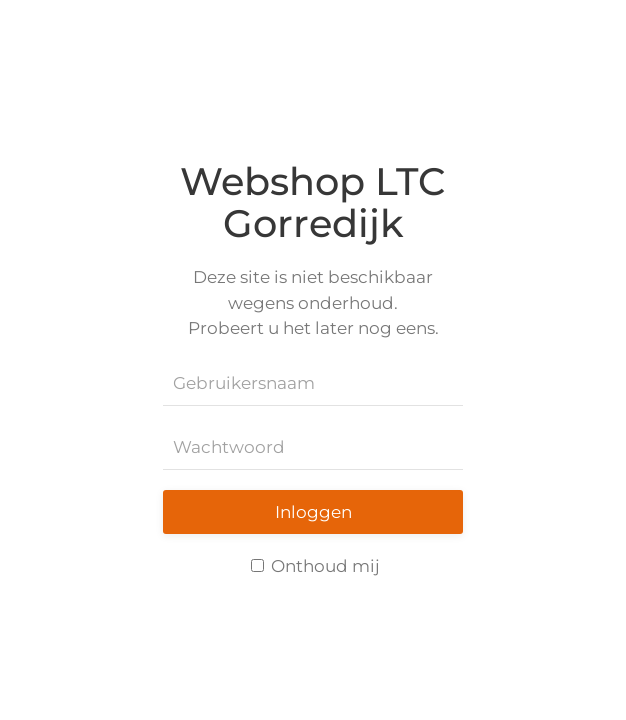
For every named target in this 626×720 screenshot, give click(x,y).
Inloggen (313, 512)
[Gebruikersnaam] (313, 384)
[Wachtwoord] (313, 448)
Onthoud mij (315, 566)
